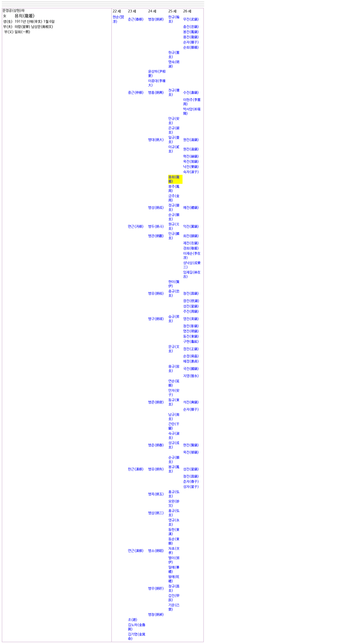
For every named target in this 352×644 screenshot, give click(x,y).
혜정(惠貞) (191, 361)
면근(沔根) (136, 227)
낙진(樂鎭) (191, 167)
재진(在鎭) (191, 243)
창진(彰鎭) (191, 326)
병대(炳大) (156, 140)
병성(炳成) (156, 208)
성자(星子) (191, 487)
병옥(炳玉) (156, 494)
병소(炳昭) (156, 551)
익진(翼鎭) (191, 227)
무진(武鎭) (191, 19)
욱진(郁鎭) (191, 452)
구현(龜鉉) (191, 342)
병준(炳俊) (156, 402)
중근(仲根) (136, 93)
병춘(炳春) (156, 445)
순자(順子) (191, 42)
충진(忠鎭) (191, 27)
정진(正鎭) (191, 349)
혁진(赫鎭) (191, 157)
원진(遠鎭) (191, 140)
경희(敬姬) (191, 248)
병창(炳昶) (156, 19)
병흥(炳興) (156, 93)
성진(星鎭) (191, 306)
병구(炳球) (156, 319)
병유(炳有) (156, 469)
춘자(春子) (191, 482)
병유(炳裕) (156, 294)
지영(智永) (191, 376)
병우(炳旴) (156, 589)
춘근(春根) (136, 19)
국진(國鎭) (191, 369)
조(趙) (133, 620)
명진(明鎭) (191, 331)
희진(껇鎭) (191, 236)
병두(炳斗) (156, 227)
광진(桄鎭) (191, 301)
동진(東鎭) (191, 336)
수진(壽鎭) (191, 93)
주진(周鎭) (191, 312)
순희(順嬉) (191, 48)
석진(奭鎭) (191, 402)
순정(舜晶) (191, 356)
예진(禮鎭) (191, 208)
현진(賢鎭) (191, 445)
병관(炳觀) (156, 236)
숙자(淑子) (191, 172)
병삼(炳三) (156, 513)
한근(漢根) (136, 469)
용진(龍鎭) (191, 37)
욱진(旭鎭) (191, 162)
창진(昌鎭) (191, 294)
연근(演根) (136, 551)
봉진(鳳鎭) (191, 32)
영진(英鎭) (191, 319)
